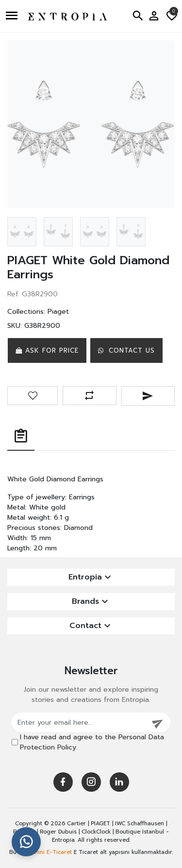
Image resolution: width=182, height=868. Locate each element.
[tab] (21, 437)
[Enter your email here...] (79, 722)
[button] (13, 16)
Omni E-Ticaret (51, 852)
